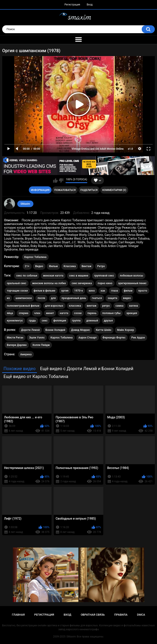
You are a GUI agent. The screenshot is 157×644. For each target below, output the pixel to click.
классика (75, 306)
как (103, 291)
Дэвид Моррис (80, 330)
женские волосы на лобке (49, 283)
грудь (32, 321)
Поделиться (89, 190)
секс (45, 321)
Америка (26, 354)
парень (92, 313)
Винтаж (87, 266)
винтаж (91, 306)
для (53, 298)
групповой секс (104, 276)
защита (112, 298)
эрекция (132, 313)
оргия (65, 291)
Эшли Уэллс (37, 338)
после (41, 298)
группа (76, 321)
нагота (64, 313)
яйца (10, 313)
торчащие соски (17, 291)
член (37, 313)
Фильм (53, 266)
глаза (114, 291)
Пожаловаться (65, 190)
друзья (108, 321)
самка (119, 306)
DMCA (141, 615)
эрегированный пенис (132, 283)
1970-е (79, 291)
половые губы (111, 313)
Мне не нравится (61, 180)
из (8, 298)
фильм (128, 291)
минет (50, 313)
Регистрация (72, 5)
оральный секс (16, 283)
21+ (27, 266)
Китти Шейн (104, 330)
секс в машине (79, 276)
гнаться (97, 298)
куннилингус (15, 321)
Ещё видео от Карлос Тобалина (36, 376)
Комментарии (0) (114, 190)
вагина (134, 306)
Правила (121, 615)
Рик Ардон (138, 338)
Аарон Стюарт (88, 338)
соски (78, 313)
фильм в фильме (45, 291)
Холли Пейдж (41, 345)
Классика (70, 266)
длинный (92, 321)
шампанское (24, 298)
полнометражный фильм (23, 306)
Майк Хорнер (126, 330)
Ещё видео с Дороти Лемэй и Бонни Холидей (87, 369)
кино (92, 291)
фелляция (60, 321)
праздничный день (74, 298)
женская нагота (53, 276)
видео (127, 298)
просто (143, 291)
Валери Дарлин (17, 345)
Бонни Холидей (55, 330)
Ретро (101, 266)
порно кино (105, 283)
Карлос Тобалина (35, 257)
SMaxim (25, 204)
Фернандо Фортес (114, 338)
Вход (90, 5)
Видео (39, 266)
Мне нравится (55, 180)
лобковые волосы (132, 276)
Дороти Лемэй (30, 330)
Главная (18, 615)
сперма (24, 313)
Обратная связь (93, 615)
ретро (106, 306)
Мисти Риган (15, 338)
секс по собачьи (27, 276)
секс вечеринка (82, 283)
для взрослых (54, 306)
